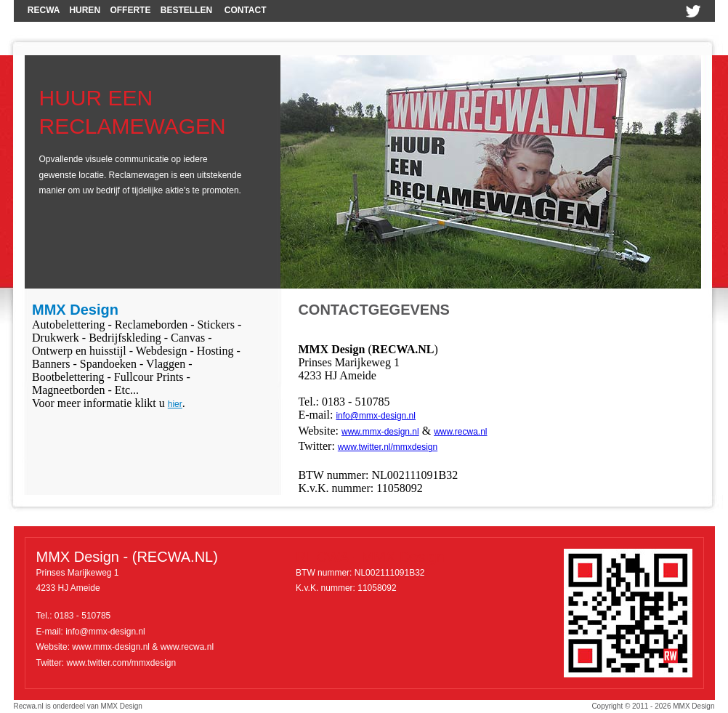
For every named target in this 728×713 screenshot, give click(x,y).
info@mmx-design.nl (376, 416)
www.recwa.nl (460, 432)
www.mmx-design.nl (380, 432)
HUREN (85, 10)
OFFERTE (130, 10)
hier (175, 404)
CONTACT (246, 10)
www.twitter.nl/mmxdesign (388, 447)
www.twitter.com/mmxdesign (122, 663)
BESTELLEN (186, 10)
